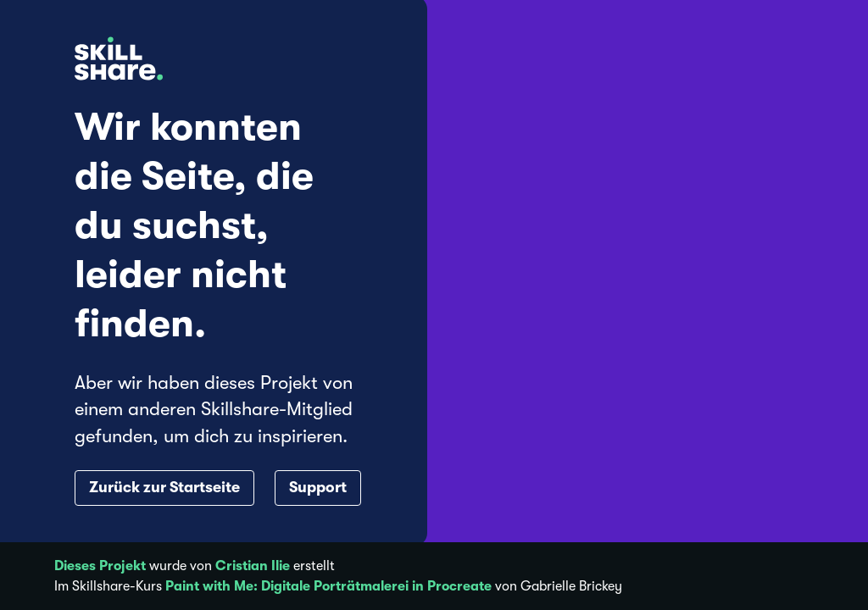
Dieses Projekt (100, 566)
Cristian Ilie (253, 566)
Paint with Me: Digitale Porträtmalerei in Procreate (328, 586)
